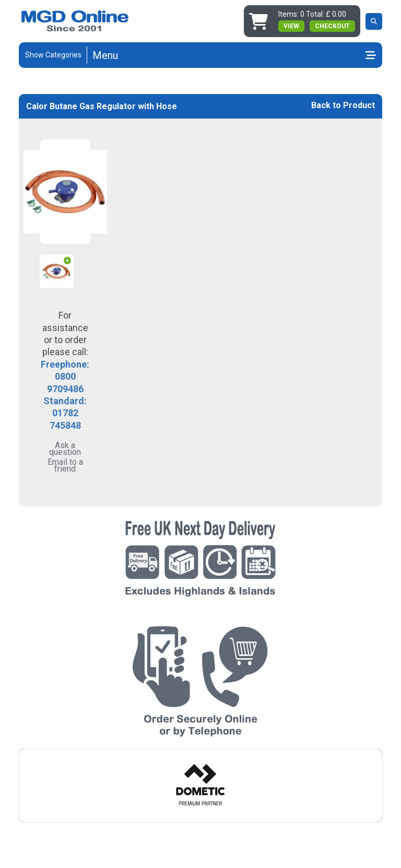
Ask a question (65, 449)
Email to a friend (65, 465)
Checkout (332, 26)
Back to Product (343, 105)
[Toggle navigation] (234, 55)
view (291, 26)
